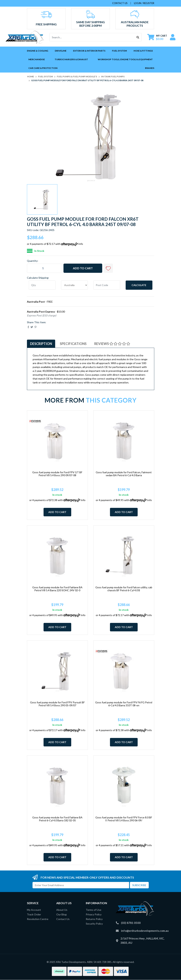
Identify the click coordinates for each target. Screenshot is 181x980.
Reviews (112, 344)
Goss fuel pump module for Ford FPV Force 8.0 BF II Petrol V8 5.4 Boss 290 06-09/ (124, 819)
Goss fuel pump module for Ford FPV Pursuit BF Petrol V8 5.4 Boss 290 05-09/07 (57, 704)
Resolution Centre (38, 919)
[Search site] (138, 37)
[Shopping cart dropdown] (157, 37)
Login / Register (144, 3)
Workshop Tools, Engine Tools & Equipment (125, 59)
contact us (120, 3)
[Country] (74, 285)
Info (81, 244)
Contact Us (63, 919)
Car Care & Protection (43, 68)
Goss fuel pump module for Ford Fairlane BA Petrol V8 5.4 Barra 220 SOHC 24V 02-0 (57, 589)
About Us (62, 910)
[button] (108, 268)
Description (41, 344)
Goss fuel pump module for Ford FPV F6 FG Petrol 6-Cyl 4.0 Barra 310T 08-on (124, 704)
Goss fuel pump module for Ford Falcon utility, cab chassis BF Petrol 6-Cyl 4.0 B (124, 589)
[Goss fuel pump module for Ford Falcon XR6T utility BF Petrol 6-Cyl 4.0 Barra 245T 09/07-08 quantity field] (44, 268)
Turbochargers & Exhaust (71, 59)
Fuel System (119, 51)
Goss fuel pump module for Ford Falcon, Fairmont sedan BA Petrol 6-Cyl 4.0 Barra (124, 474)
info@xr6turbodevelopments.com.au (145, 931)
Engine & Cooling (38, 51)
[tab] (41, 344)
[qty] (42, 285)
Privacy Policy (94, 914)
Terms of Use (94, 910)
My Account (34, 910)
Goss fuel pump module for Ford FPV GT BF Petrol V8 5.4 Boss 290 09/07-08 (57, 474)
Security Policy (94, 924)
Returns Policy (94, 919)
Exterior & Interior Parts (89, 51)
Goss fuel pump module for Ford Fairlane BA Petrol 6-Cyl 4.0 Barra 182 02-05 (57, 819)
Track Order (34, 914)
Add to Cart (83, 268)
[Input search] (92, 37)
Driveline (61, 51)
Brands (150, 68)
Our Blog (61, 914)
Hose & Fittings (143, 51)
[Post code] (107, 285)
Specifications (73, 344)
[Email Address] (81, 885)
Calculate (139, 285)
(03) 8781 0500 (131, 923)
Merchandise (37, 59)
